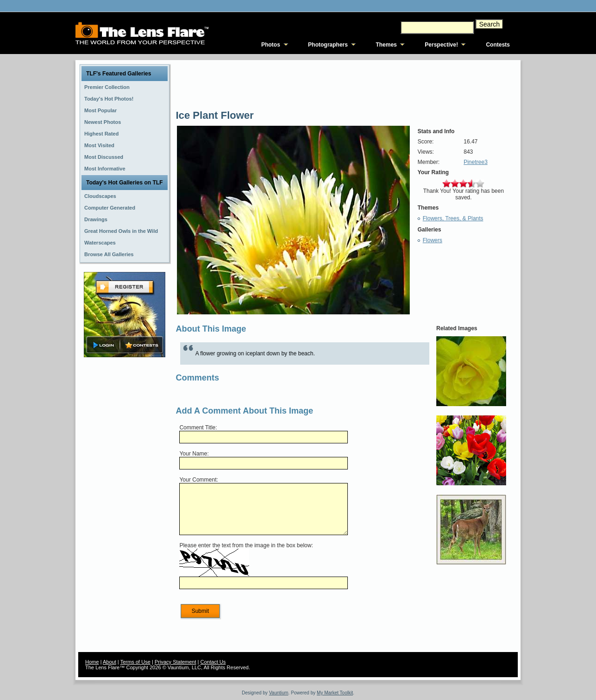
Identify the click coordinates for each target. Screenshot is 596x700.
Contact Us (213, 662)
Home (92, 662)
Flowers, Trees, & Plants (453, 218)
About (110, 662)
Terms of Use (135, 662)
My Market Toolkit (335, 693)
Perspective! (441, 45)
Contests (498, 45)
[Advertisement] (125, 506)
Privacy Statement (175, 662)
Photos (271, 45)
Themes (386, 45)
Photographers (328, 45)
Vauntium (279, 693)
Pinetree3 (476, 162)
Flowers (433, 240)
